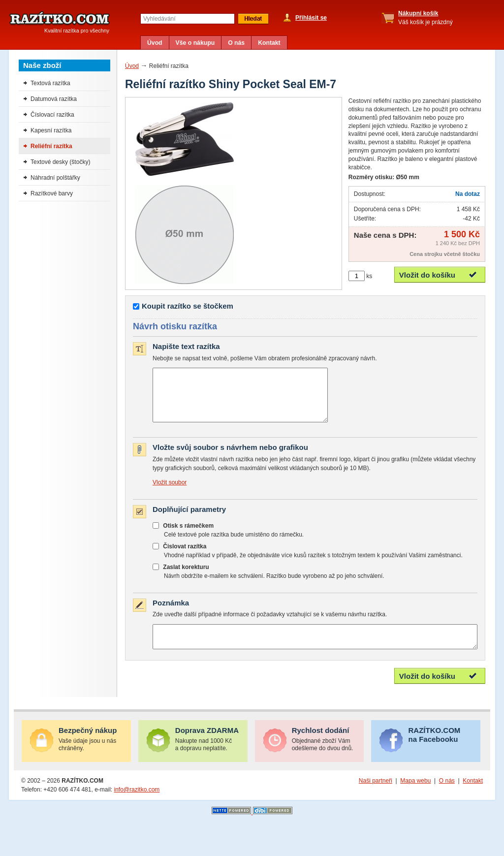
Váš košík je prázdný (425, 18)
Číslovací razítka (52, 115)
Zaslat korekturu (186, 577)
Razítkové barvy (52, 193)
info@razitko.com (137, 804)
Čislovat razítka (185, 557)
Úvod (155, 43)
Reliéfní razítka (51, 146)
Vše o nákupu (195, 43)
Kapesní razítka (51, 130)
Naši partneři (376, 795)
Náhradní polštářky (55, 178)
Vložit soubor (170, 493)
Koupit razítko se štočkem (188, 306)
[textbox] (188, 19)
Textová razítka (50, 83)
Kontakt (269, 43)
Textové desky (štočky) (60, 162)
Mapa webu (415, 795)
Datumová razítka (54, 99)
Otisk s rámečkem (188, 536)
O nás (236, 43)
